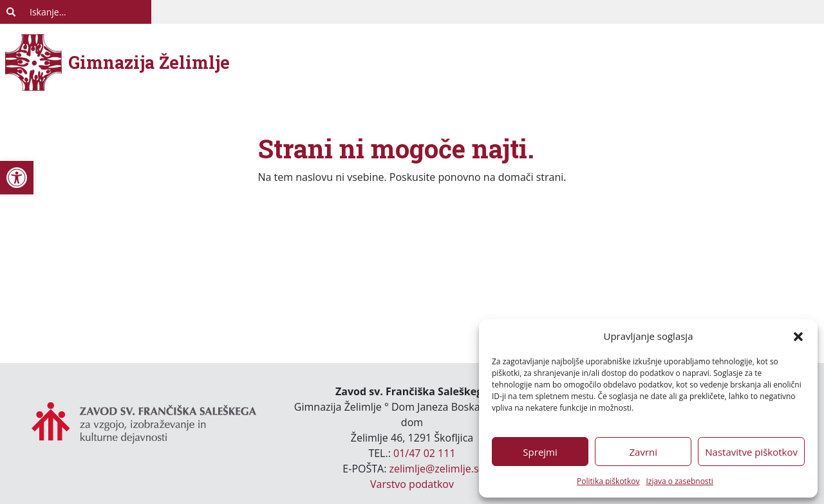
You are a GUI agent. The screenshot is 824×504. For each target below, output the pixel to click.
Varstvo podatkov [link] (412, 484)
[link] (17, 178)
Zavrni (643, 452)
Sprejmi (540, 452)
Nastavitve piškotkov (751, 452)
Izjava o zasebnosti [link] (679, 481)
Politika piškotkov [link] (608, 481)
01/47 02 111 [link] (425, 453)
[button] (798, 336)
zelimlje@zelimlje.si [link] (435, 469)
